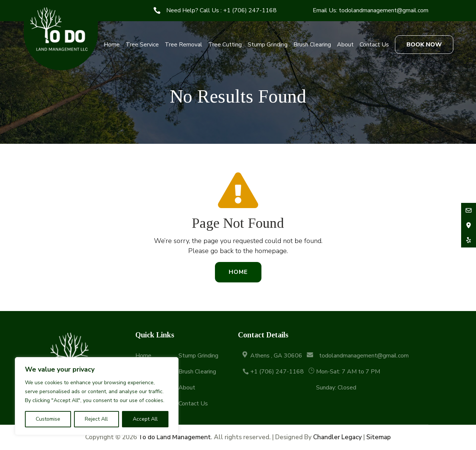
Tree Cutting (225, 45)
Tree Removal (184, 45)
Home (112, 45)
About (345, 45)
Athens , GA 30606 (276, 356)
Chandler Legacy (337, 437)
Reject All (96, 419)
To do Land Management (175, 437)
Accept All (145, 419)
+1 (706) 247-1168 (250, 10)
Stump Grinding (268, 45)
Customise (48, 419)
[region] (97, 396)
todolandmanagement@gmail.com (384, 10)
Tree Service (142, 45)
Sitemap (379, 437)
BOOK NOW (424, 45)
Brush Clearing (312, 45)
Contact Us (374, 45)
